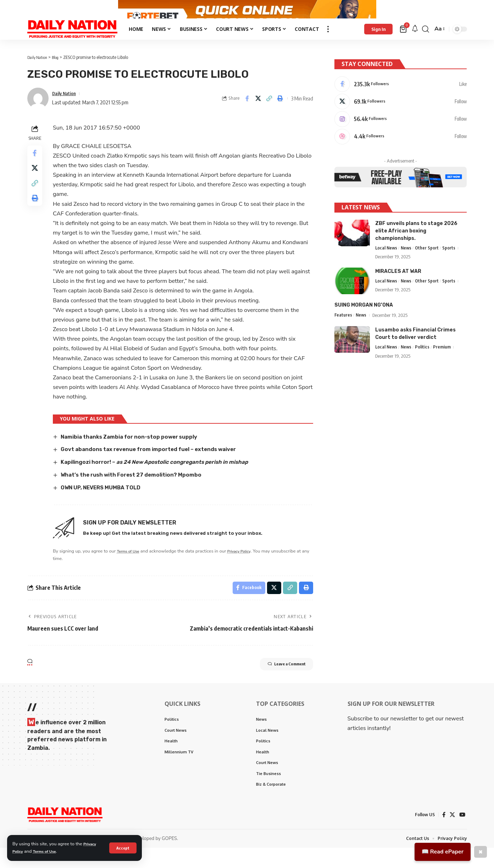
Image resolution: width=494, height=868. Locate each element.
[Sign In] (378, 44)
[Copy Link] (269, 113)
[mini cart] (404, 44)
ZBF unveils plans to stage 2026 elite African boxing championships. (416, 245)
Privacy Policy (248, 565)
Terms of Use (49, 851)
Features (343, 330)
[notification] (415, 44)
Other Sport (429, 263)
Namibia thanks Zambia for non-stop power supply (135, 451)
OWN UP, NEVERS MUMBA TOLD (106, 502)
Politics (424, 363)
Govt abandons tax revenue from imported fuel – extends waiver (156, 464)
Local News (387, 263)
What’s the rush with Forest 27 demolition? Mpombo (137, 489)
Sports (451, 263)
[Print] (280, 113)
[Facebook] (401, 94)
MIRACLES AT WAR (398, 287)
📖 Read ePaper (443, 852)
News (407, 263)
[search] (426, 44)
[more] (328, 44)
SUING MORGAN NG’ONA (364, 320)
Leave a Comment (278, 681)
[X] (401, 113)
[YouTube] (462, 834)
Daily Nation (66, 108)
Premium (444, 363)
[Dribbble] (401, 150)
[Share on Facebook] (247, 113)
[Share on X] (258, 113)
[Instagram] (401, 132)
